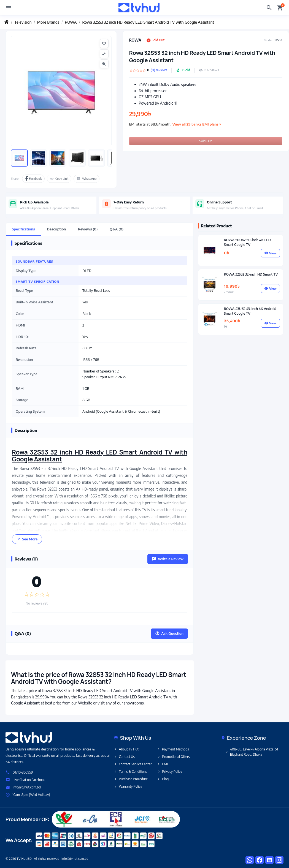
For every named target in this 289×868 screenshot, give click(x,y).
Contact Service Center (133, 764)
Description (57, 229)
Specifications (23, 229)
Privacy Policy (170, 772)
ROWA (135, 40)
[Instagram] (279, 860)
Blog (163, 779)
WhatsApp (87, 179)
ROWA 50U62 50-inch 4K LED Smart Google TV (247, 242)
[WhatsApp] (250, 860)
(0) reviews (159, 70)
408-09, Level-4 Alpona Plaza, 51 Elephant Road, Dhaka (252, 752)
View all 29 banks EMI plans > (197, 124)
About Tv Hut (126, 749)
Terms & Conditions (130, 772)
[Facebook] (260, 860)
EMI (162, 764)
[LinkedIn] (269, 860)
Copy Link (59, 179)
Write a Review (168, 559)
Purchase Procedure (131, 779)
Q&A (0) (117, 229)
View (270, 253)
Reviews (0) (88, 229)
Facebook (33, 179)
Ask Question (169, 633)
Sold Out (206, 141)
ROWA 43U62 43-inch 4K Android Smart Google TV (250, 311)
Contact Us (124, 757)
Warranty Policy (128, 787)
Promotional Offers (173, 757)
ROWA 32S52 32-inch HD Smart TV (251, 274)
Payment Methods (173, 749)
